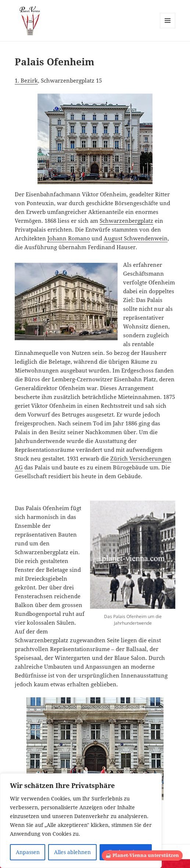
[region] (81, 821)
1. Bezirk (26, 80)
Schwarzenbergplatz (126, 221)
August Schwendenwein (136, 238)
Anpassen (28, 852)
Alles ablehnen (72, 852)
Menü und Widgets (168, 28)
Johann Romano (69, 238)
